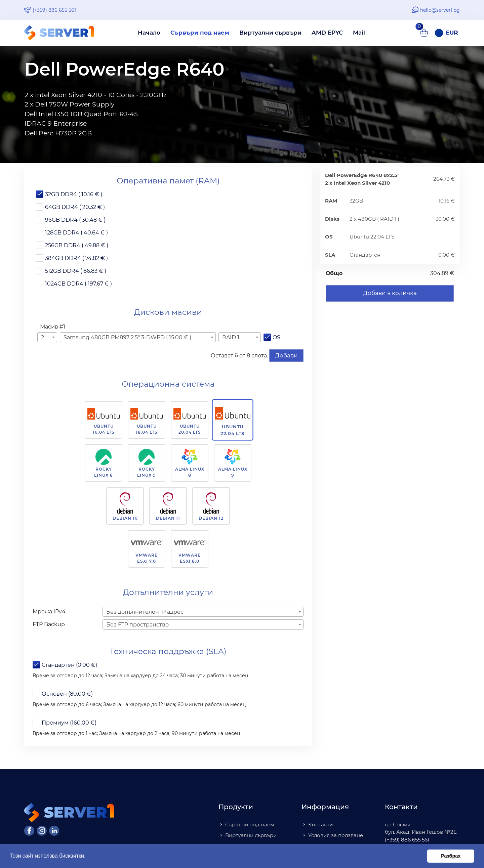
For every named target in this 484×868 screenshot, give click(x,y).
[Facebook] (29, 831)
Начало (149, 33)
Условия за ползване (336, 835)
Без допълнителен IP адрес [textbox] (145, 612)
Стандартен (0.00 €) (69, 665)
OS (276, 337)
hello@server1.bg (440, 10)
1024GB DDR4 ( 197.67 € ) (78, 284)
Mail (359, 33)
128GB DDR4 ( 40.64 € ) (76, 233)
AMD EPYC (327, 33)
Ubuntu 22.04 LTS (233, 430)
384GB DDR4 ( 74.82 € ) (76, 258)
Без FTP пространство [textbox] (137, 625)
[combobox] (47, 337)
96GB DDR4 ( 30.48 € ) (75, 220)
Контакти (320, 824)
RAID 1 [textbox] (231, 337)
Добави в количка (390, 293)
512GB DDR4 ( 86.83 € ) (76, 271)
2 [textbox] (43, 337)
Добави (286, 355)
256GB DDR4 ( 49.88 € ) (77, 245)
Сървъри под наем (200, 33)
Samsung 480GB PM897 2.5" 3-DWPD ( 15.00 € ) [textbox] (127, 337)
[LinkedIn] (54, 831)
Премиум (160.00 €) (69, 723)
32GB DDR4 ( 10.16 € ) (74, 194)
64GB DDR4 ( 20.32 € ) (75, 207)
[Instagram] (42, 831)
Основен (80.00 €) (67, 694)
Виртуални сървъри (270, 33)
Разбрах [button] (451, 856)
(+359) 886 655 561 (54, 10)
